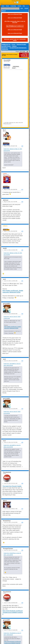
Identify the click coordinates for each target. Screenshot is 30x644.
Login (22, 8)
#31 (22, 281)
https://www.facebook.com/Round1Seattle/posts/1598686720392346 (13, 613)
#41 (22, 630)
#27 (22, 189)
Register (26, 8)
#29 (22, 231)
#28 (22, 202)
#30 (22, 250)
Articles (19, 6)
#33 (22, 361)
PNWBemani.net (6, 44)
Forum (7, 6)
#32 (22, 314)
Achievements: (6, 64)
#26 (22, 146)
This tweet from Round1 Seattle (12, 486)
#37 (22, 509)
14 (27, 52)
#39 (22, 550)
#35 (22, 442)
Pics (24, 6)
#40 (22, 603)
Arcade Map (13, 6)
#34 (22, 409)
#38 (22, 522)
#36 (22, 483)
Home (3, 6)
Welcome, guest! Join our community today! (15, 40)
